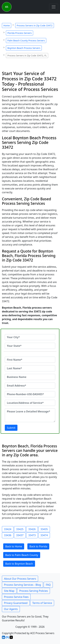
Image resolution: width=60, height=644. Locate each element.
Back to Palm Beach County (22, 555)
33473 (32, 535)
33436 (8, 535)
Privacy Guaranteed (16, 603)
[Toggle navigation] (54, 7)
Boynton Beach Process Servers (24, 48)
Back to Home (14, 546)
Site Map (9, 591)
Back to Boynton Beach (19, 564)
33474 (44, 535)
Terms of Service (42, 603)
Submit (11, 428)
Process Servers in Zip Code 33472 (35, 25)
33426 (32, 529)
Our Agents (11, 609)
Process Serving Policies (34, 591)
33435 (44, 529)
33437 (20, 535)
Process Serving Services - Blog (22, 585)
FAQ (48, 585)
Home (7, 25)
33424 (8, 529)
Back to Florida (38, 546)
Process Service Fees (16, 597)
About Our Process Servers (20, 579)
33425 (20, 529)
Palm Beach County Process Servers (26, 40)
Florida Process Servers (20, 33)
